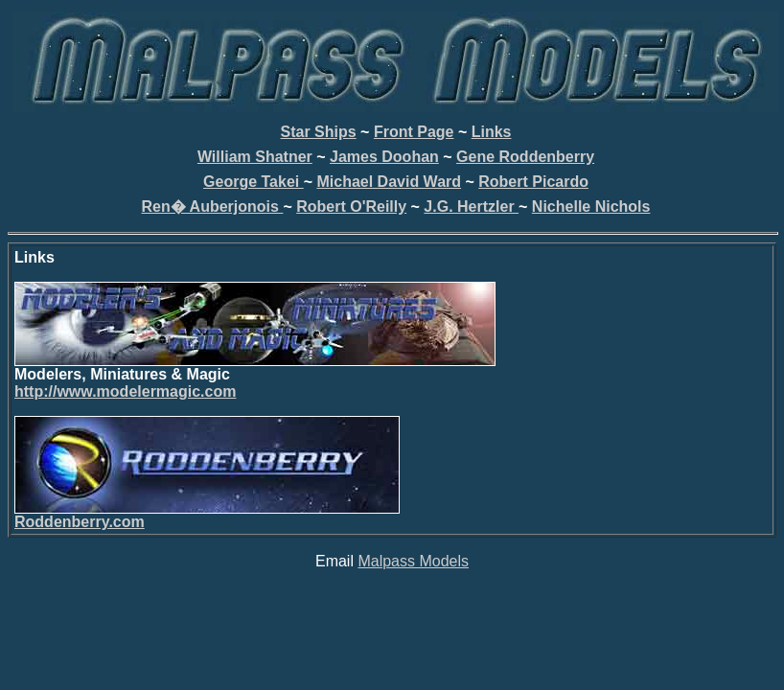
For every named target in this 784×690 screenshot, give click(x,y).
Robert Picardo (533, 182)
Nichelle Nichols (591, 207)
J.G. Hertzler (471, 207)
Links (492, 132)
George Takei (254, 182)
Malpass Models (413, 561)
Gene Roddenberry (525, 157)
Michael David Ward (389, 182)
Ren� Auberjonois (213, 207)
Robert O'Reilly (351, 207)
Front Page (414, 132)
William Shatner (255, 157)
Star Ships (319, 132)
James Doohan (384, 157)
